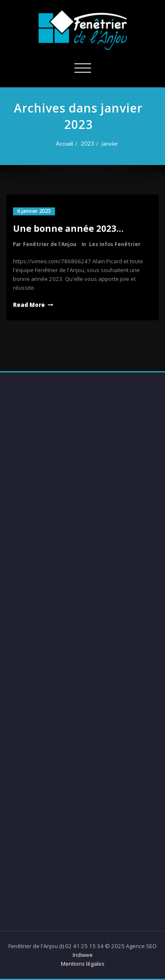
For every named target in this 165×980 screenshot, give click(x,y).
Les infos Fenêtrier (115, 244)
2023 (85, 144)
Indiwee (83, 955)
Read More (29, 305)
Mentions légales (83, 964)
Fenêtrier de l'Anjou (50, 244)
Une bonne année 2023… (68, 228)
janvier (107, 144)
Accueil (62, 144)
